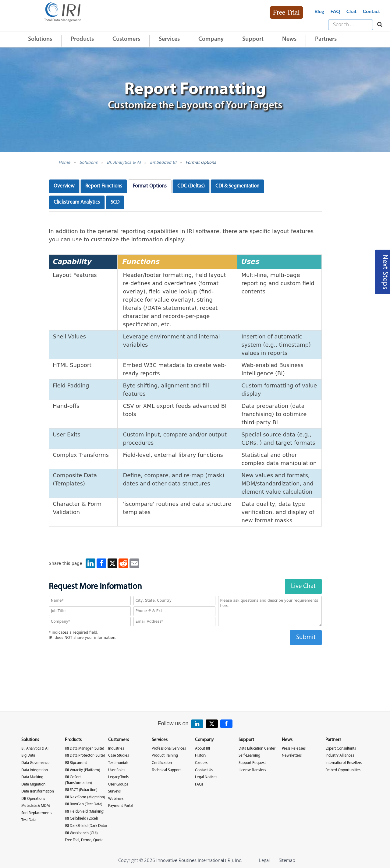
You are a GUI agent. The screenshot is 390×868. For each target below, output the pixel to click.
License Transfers (252, 770)
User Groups (118, 784)
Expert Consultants (341, 749)
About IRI (202, 749)
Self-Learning (249, 756)
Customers (126, 39)
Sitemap (287, 860)
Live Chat (303, 586)
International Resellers (344, 763)
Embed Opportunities (343, 770)
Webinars (116, 799)
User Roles (117, 770)
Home (64, 162)
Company (211, 39)
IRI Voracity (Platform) (83, 770)
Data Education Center (257, 749)
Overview (64, 186)
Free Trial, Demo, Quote (84, 840)
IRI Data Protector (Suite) (85, 756)
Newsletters (292, 756)
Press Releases (294, 749)
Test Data (29, 820)
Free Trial (286, 12)
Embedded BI (163, 162)
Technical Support (166, 770)
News (289, 39)
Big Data (28, 756)
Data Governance (35, 763)
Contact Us (204, 770)
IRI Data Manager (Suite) (85, 749)
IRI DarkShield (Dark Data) (86, 826)
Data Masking (32, 777)
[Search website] (378, 25)
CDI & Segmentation (237, 186)
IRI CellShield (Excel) (82, 819)
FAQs (199, 784)
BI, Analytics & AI (124, 162)
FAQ (335, 11)
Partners (326, 39)
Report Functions (104, 186)
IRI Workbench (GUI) (81, 833)
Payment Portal (121, 806)
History (201, 756)
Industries (116, 749)
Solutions (40, 39)
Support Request (252, 763)
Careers (201, 763)
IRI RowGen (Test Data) (84, 804)
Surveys (114, 791)
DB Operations (33, 799)
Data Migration (33, 784)
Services (169, 39)
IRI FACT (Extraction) (81, 790)
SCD (115, 202)
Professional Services (169, 749)
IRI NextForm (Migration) (85, 797)
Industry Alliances (340, 756)
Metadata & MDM (35, 806)
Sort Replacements (37, 813)
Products (82, 39)
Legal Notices (206, 777)
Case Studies (119, 756)
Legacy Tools (118, 777)
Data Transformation (38, 791)
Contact (371, 11)
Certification (162, 763)
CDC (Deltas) (191, 186)
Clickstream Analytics (77, 202)
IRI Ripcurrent (76, 763)
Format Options (201, 162)
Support (253, 39)
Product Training (165, 756)
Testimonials (118, 763)
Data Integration (35, 770)
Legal (264, 860)
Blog (319, 11)
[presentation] (185, 657)
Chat (352, 11)
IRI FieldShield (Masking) (85, 812)
